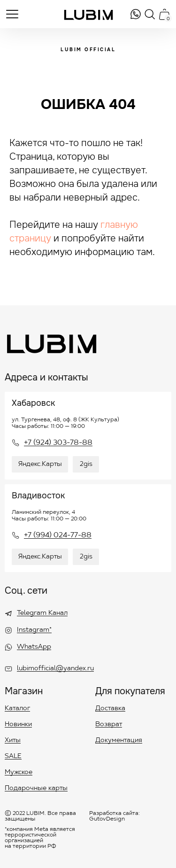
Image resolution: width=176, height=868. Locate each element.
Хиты (13, 741)
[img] (136, 14)
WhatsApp (34, 647)
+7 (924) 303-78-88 (58, 443)
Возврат (109, 725)
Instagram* (34, 630)
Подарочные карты (36, 789)
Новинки (18, 725)
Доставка (110, 709)
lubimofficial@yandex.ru (55, 669)
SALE (13, 757)
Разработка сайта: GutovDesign (115, 816)
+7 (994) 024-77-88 (58, 535)
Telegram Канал (42, 613)
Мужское (19, 773)
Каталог (17, 709)
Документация (119, 741)
